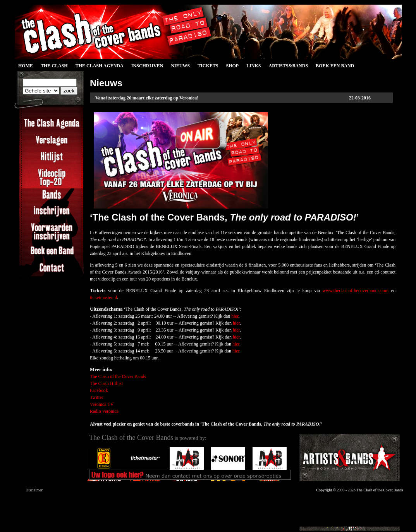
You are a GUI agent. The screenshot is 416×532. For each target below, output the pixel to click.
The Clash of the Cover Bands (118, 376)
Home (26, 66)
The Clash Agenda (100, 66)
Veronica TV (102, 404)
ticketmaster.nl (103, 298)
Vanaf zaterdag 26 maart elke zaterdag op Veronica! (147, 98)
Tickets (208, 66)
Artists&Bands (288, 66)
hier (235, 316)
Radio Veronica (104, 411)
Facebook (99, 390)
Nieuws (180, 66)
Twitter (96, 397)
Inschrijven (147, 66)
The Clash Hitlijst (106, 383)
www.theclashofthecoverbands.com (356, 291)
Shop (232, 66)
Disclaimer (34, 490)
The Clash (54, 66)
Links (254, 66)
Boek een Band (335, 66)
